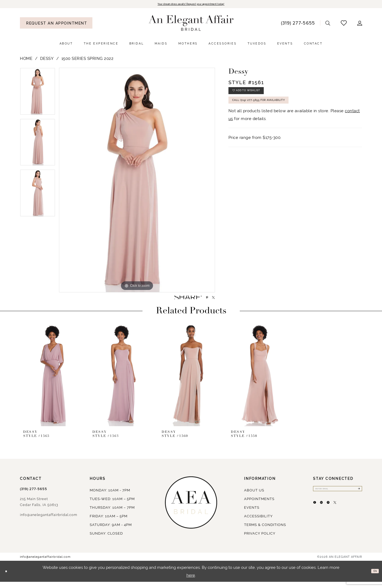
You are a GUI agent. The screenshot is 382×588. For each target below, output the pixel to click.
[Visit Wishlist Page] (344, 24)
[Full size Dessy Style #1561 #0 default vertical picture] (137, 181)
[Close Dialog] (8, 578)
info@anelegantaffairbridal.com (49, 521)
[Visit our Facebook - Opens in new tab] (317, 514)
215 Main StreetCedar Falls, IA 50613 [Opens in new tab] (39, 508)
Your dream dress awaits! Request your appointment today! (191, 5)
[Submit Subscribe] (357, 496)
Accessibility (258, 522)
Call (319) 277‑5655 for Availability (276, 110)
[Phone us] (298, 24)
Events (252, 514)
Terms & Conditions (265, 531)
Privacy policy (260, 540)
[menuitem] (56, 24)
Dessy (47, 60)
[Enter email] (338, 496)
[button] (360, 24)
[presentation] (53, 381)
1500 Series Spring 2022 (88, 60)
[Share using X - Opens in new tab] (211, 301)
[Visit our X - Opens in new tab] (354, 514)
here (191, 581)
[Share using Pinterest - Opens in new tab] (200, 301)
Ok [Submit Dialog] (373, 577)
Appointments (259, 505)
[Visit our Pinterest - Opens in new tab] (342, 514)
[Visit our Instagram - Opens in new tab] (329, 514)
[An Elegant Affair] (191, 24)
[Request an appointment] (56, 24)
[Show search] (328, 24)
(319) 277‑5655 (34, 495)
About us (254, 496)
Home (26, 60)
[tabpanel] (38, 95)
